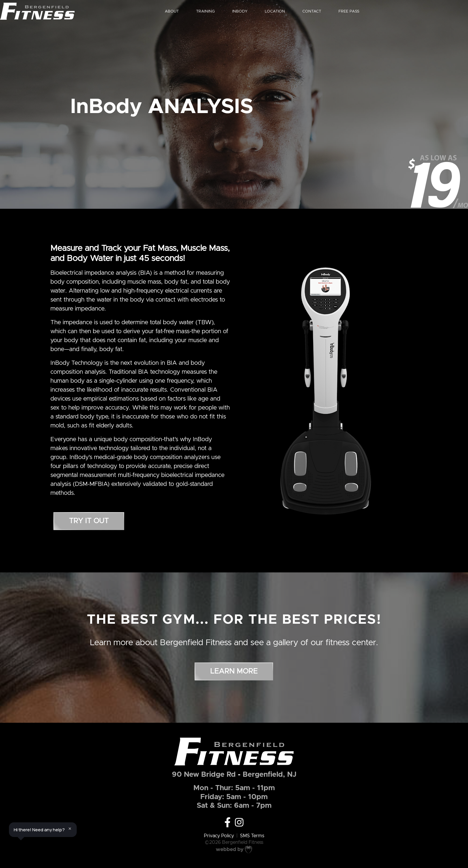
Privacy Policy (219, 836)
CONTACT (338, 11)
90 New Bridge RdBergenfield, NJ (234, 774)
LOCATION (299, 11)
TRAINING (228, 11)
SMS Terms (252, 836)
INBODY (263, 11)
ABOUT (193, 11)
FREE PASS (378, 11)
